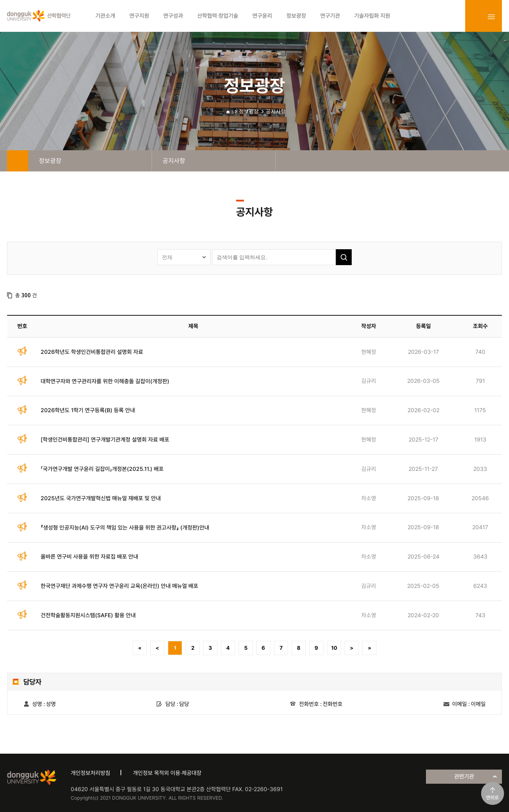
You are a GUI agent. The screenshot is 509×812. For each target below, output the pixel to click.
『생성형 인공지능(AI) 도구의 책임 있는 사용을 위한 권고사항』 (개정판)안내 (125, 528)
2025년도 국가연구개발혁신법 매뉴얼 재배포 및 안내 (101, 498)
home (18, 161)
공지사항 (276, 112)
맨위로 (492, 798)
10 (334, 648)
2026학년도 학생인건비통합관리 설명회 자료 (92, 352)
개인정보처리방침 (90, 773)
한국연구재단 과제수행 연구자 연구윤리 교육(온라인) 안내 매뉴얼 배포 (119, 586)
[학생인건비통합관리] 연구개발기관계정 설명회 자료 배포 (105, 440)
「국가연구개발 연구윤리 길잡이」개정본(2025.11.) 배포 (102, 469)
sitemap (491, 17)
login (476, 17)
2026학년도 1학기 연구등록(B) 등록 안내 (88, 410)
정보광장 (249, 112)
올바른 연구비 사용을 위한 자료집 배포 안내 (89, 557)
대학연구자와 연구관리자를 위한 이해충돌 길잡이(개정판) (105, 381)
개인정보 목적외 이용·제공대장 (167, 773)
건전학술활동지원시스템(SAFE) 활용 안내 (88, 615)
